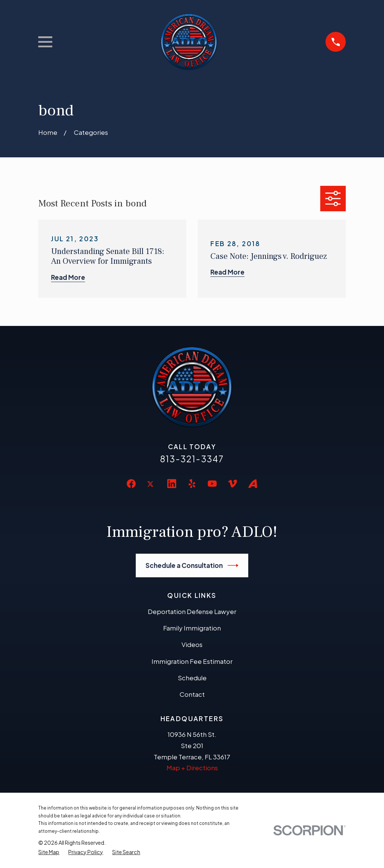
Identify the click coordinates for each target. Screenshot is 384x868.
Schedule (192, 678)
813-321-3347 (192, 459)
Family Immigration (192, 628)
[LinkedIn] (172, 484)
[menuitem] (49, 852)
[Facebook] (131, 484)
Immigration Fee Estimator (192, 661)
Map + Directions (192, 768)
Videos (192, 644)
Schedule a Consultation (192, 565)
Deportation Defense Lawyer (192, 611)
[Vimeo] (232, 484)
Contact (192, 694)
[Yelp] (192, 484)
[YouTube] (212, 484)
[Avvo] (253, 484)
